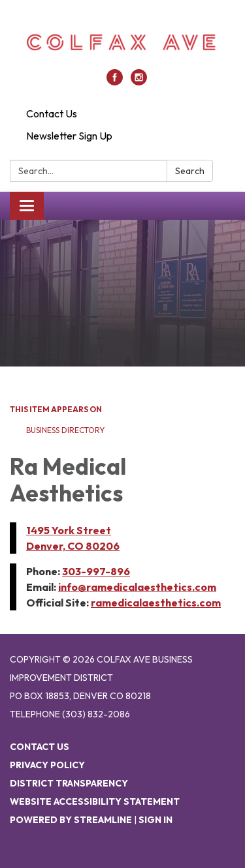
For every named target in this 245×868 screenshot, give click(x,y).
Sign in (155, 820)
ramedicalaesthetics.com (156, 603)
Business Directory (65, 430)
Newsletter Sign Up (69, 136)
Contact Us (52, 113)
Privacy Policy (47, 765)
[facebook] (115, 82)
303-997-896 (96, 571)
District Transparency (69, 783)
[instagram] (139, 82)
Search (190, 171)
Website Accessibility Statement (95, 801)
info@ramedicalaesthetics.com (137, 587)
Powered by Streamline (71, 820)
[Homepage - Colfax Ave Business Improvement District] (122, 41)
